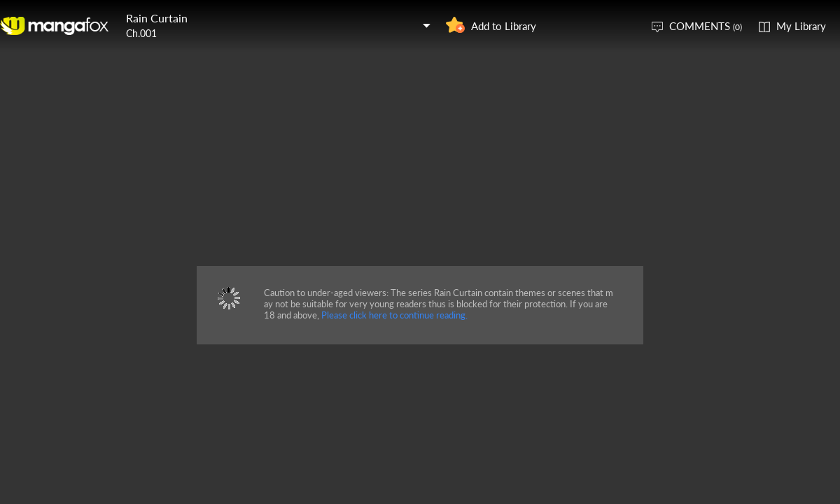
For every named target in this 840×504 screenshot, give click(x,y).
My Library (801, 26)
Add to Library (504, 26)
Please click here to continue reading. (394, 315)
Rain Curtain (157, 18)
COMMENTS (706, 26)
